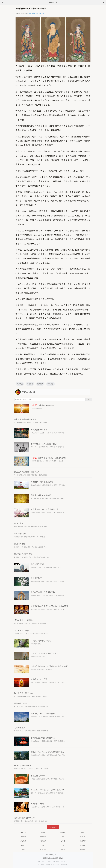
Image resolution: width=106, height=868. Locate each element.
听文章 (42, 13)
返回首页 (45, 858)
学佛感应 (43, 837)
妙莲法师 (83, 849)
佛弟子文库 (53, 2)
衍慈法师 (43, 841)
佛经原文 (56, 858)
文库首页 (20, 384)
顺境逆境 (63, 833)
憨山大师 (23, 833)
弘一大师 (43, 849)
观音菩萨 (23, 845)
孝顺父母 (83, 837)
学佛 (23, 849)
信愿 (83, 833)
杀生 (63, 837)
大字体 (34, 13)
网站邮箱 (61, 858)
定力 (43, 845)
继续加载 (53, 827)
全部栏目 (30, 384)
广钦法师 (23, 841)
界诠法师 (83, 845)
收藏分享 (50, 384)
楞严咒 (43, 833)
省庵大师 (83, 841)
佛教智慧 (23, 837)
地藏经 (63, 849)
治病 (63, 845)
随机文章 (40, 384)
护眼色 (38, 13)
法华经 (63, 841)
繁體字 (29, 13)
